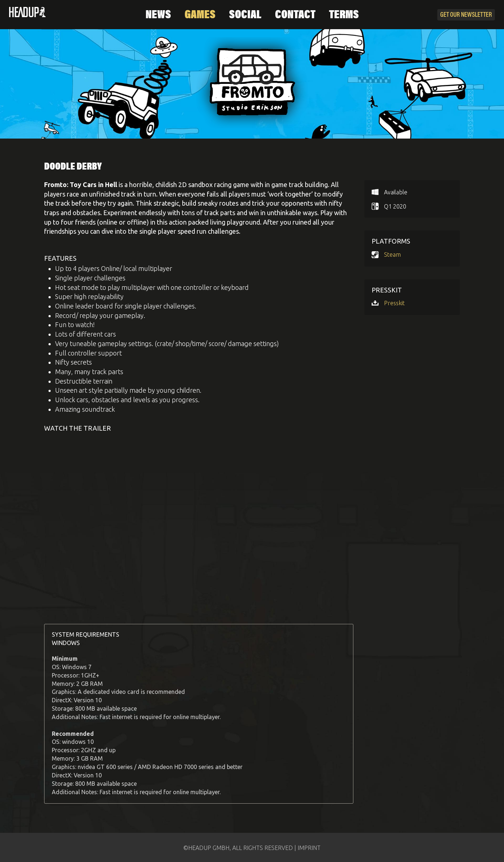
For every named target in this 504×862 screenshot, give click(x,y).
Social (245, 15)
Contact (295, 15)
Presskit (394, 303)
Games (200, 15)
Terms (344, 15)
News (158, 15)
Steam (392, 255)
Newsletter (466, 15)
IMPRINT (309, 848)
